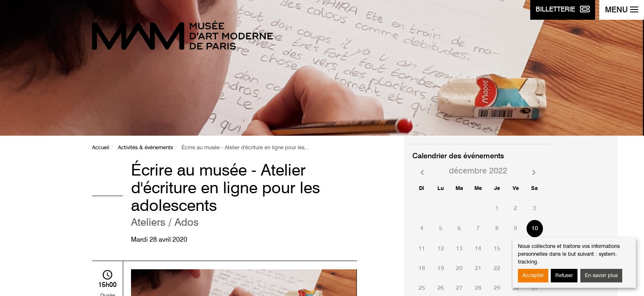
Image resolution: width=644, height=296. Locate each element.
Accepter (533, 276)
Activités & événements (145, 148)
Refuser (564, 276)
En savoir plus (601, 276)
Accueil (101, 148)
